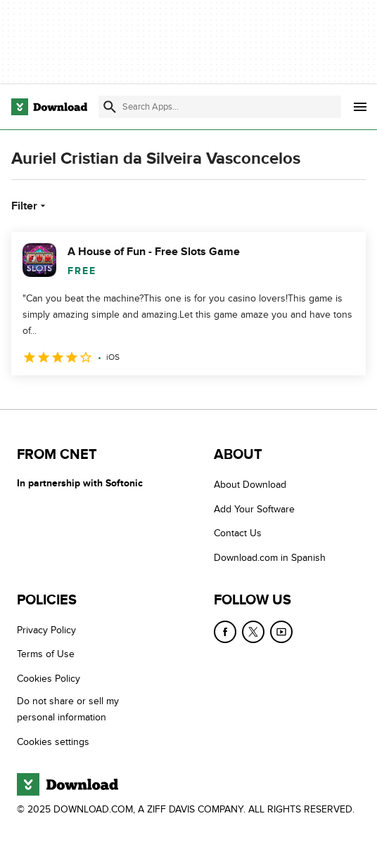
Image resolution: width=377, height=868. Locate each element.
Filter (30, 206)
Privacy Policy (46, 630)
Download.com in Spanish (270, 558)
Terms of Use (46, 654)
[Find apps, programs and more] (219, 107)
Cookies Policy (49, 679)
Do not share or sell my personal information (68, 709)
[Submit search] (110, 107)
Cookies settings (53, 742)
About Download (250, 485)
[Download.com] (49, 107)
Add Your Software (254, 509)
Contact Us (238, 533)
